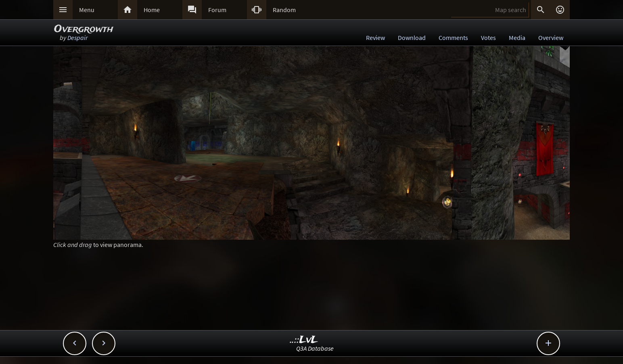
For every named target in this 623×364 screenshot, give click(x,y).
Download (412, 38)
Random (284, 10)
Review (375, 38)
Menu (87, 10)
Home (152, 10)
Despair (77, 38)
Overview (551, 38)
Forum (217, 10)
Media (517, 38)
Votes (488, 38)
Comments (453, 38)
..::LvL (304, 340)
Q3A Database (315, 348)
